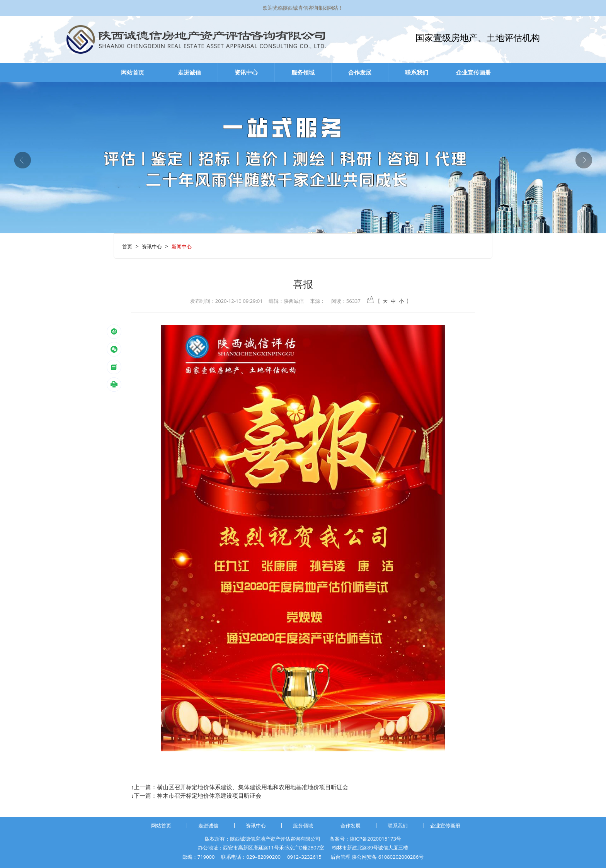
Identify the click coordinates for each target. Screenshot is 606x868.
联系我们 (417, 72)
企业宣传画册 (473, 72)
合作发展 (360, 72)
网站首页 (133, 72)
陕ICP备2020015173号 (375, 839)
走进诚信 (189, 72)
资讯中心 (246, 72)
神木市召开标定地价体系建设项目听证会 (209, 795)
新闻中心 (182, 246)
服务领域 (303, 72)
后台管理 (340, 857)
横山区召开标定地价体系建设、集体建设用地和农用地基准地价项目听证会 (253, 787)
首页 (127, 246)
